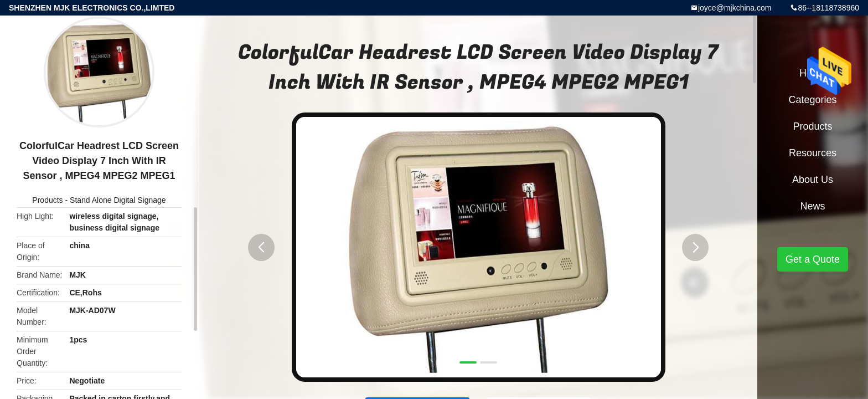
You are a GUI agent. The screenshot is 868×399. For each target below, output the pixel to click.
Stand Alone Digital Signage (118, 200)
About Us (813, 180)
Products (47, 200)
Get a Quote (813, 259)
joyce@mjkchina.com (735, 8)
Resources (813, 153)
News (812, 206)
